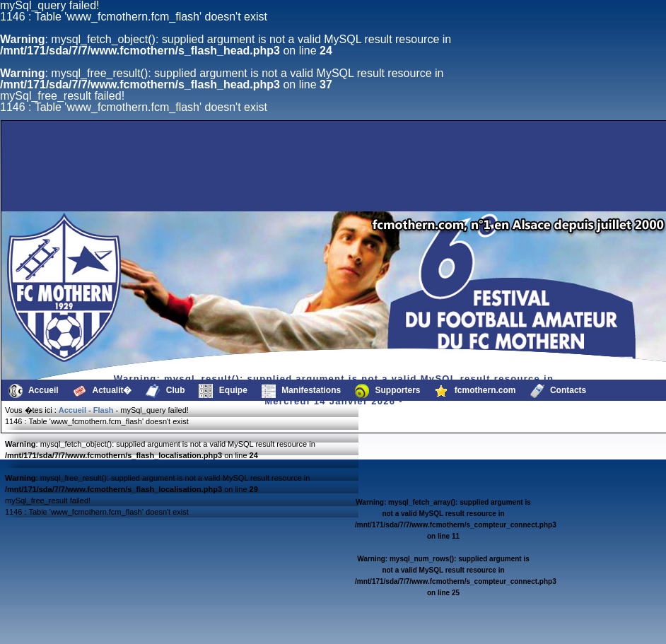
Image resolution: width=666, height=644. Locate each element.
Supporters (387, 391)
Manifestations (301, 391)
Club (165, 391)
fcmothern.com (475, 391)
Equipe (223, 391)
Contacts (559, 391)
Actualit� (103, 391)
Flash (104, 410)
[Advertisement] (273, 177)
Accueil (34, 391)
